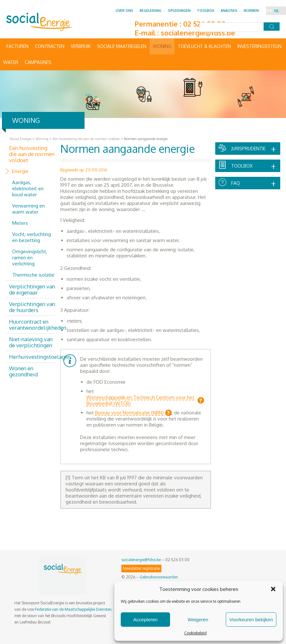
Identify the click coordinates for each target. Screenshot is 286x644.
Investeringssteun (259, 46)
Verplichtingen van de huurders (32, 307)
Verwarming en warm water (29, 209)
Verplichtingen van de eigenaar (32, 289)
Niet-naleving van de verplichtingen (31, 342)
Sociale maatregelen (122, 46)
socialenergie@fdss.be (198, 33)
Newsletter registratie (141, 568)
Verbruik (81, 46)
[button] (273, 589)
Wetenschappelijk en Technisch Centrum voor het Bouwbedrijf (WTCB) (140, 400)
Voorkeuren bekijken (251, 620)
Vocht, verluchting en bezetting (32, 237)
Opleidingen (179, 11)
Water (11, 62)
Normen (251, 11)
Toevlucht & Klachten (204, 46)
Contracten (50, 46)
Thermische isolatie (33, 275)
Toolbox (206, 11)
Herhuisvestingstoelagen (32, 357)
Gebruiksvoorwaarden (159, 577)
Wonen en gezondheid (23, 371)
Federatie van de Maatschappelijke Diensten (73, 609)
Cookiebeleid (195, 633)
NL (277, 11)
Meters (20, 223)
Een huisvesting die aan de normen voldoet (32, 154)
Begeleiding (151, 11)
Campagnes (38, 62)
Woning (162, 46)
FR (269, 11)
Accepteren (145, 620)
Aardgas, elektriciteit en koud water (28, 188)
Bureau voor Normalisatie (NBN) (129, 413)
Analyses (229, 11)
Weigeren (198, 620)
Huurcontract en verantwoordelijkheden (32, 325)
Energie (20, 171)
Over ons (124, 11)
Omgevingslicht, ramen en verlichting (30, 258)
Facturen (17, 46)
